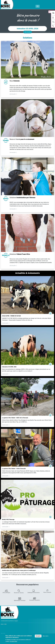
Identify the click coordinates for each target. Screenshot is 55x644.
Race (15, 81)
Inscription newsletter (35, 599)
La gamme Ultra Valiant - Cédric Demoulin (14, 469)
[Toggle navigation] (38, 6)
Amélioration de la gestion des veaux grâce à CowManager (19, 570)
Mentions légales (14, 621)
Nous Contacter (47, 591)
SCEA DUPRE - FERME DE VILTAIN (11, 316)
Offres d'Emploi (6, 591)
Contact (9, 621)
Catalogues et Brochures (34, 591)
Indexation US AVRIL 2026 (27, 29)
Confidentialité (4, 621)
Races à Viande (22, 139)
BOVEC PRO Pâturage (8, 520)
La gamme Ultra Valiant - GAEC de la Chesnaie (15, 418)
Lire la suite (27, 32)
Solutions (23, 198)
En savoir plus (13, 641)
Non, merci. (46, 636)
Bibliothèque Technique (20, 599)
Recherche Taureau (19, 591)
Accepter (38, 636)
